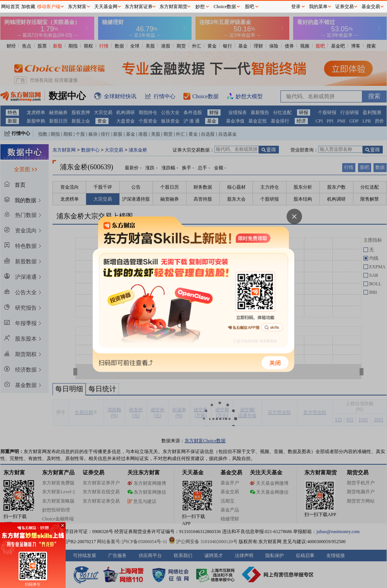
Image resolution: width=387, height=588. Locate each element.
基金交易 (371, 7)
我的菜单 (318, 7)
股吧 (250, 7)
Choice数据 (225, 7)
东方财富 (77, 7)
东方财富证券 (139, 7)
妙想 (200, 7)
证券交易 (345, 7)
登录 (296, 7)
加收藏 (28, 7)
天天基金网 (106, 7)
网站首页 (10, 7)
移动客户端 (49, 7)
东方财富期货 (173, 7)
